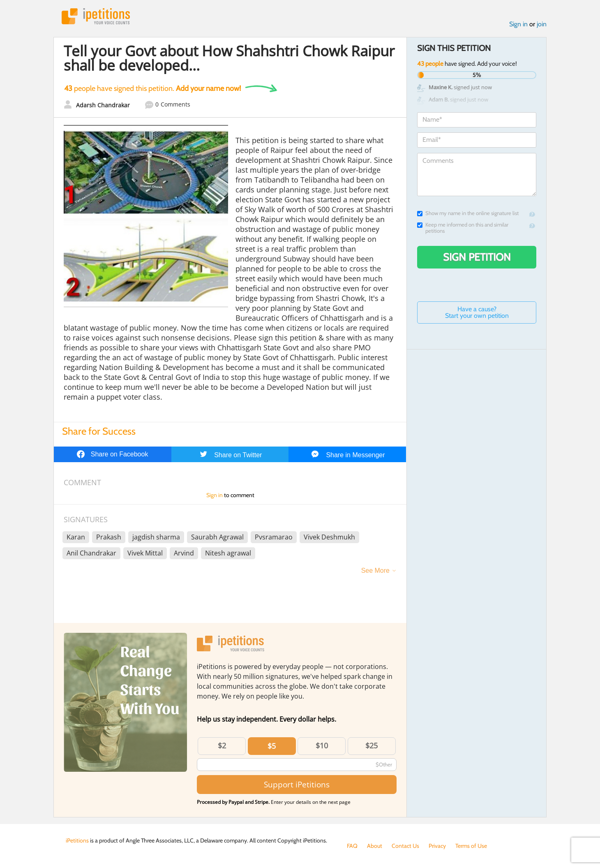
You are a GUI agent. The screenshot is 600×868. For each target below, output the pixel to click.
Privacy (437, 846)
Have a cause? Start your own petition (477, 312)
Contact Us (405, 846)
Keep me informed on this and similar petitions (463, 228)
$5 (272, 746)
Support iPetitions (297, 784)
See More (375, 571)
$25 (372, 745)
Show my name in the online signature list (468, 213)
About (375, 846)
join (542, 24)
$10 (322, 745)
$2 (222, 745)
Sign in (518, 24)
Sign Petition (477, 257)
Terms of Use (471, 846)
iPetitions (96, 16)
